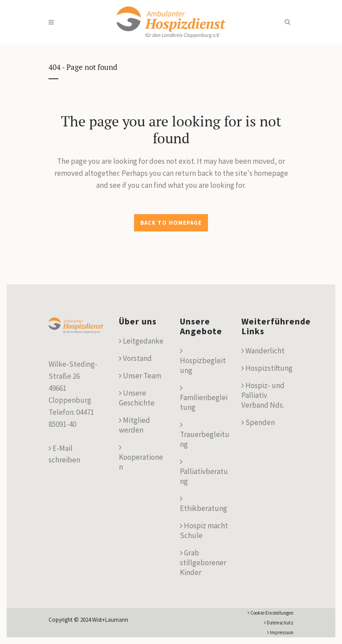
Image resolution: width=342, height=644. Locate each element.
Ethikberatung (204, 504)
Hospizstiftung (267, 368)
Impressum (280, 632)
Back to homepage (171, 223)
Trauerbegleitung (205, 435)
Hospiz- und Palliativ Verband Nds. (263, 395)
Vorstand (135, 358)
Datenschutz (279, 623)
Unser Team (140, 376)
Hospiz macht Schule (204, 531)
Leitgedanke (141, 341)
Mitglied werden (134, 425)
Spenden (258, 422)
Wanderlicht (263, 351)
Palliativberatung (204, 472)
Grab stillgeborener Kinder (203, 563)
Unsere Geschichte (137, 398)
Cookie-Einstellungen (271, 613)
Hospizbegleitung (203, 361)
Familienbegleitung (204, 398)
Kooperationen (141, 458)
